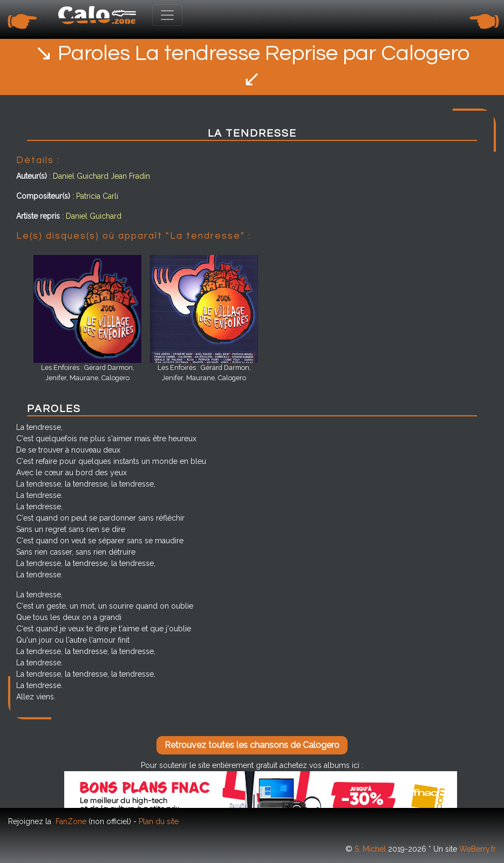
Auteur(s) (32, 176)
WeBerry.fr (478, 849)
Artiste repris (38, 216)
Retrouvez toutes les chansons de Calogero (252, 745)
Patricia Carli (97, 196)
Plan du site (159, 821)
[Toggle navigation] (167, 15)
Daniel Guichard (81, 176)
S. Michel (370, 849)
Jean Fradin (130, 176)
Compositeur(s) (43, 196)
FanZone (71, 821)
